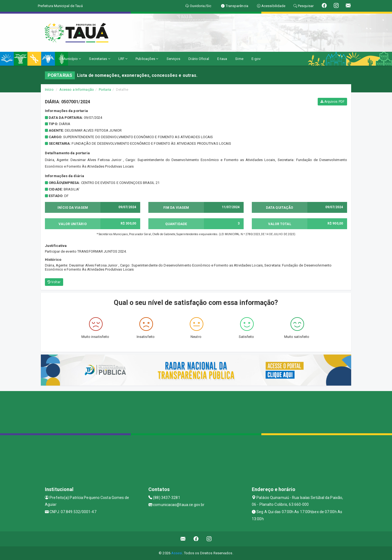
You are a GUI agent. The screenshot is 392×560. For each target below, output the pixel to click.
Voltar (54, 282)
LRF (123, 59)
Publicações (147, 59)
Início (49, 90)
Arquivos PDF (332, 102)
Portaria (105, 90)
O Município (70, 59)
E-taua (222, 59)
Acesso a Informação (77, 90)
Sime (239, 59)
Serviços (174, 59)
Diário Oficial (199, 59)
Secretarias (99, 59)
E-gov (256, 59)
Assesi (177, 553)
